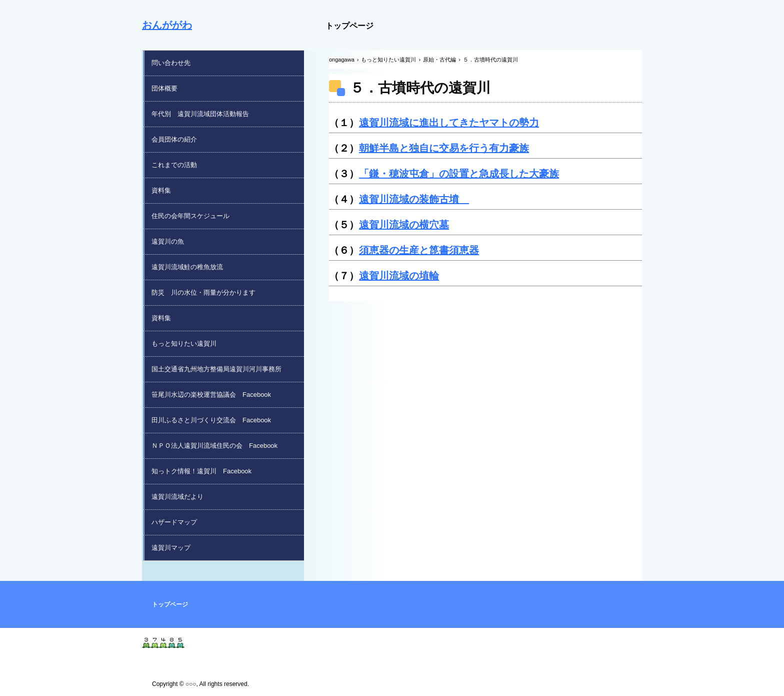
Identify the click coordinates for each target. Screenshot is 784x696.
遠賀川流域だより (177, 497)
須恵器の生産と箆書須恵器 (419, 250)
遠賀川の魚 (168, 241)
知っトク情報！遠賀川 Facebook (201, 471)
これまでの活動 (174, 165)
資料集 (161, 190)
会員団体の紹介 (174, 139)
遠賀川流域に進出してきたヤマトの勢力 (449, 123)
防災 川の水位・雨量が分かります (203, 292)
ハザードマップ (174, 522)
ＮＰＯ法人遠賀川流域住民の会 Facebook (214, 446)
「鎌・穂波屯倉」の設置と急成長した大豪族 (459, 174)
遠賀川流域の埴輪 (399, 276)
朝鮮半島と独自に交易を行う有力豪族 (444, 148)
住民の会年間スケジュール (190, 216)
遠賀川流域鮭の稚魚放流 (187, 267)
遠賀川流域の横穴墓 (404, 225)
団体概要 (164, 88)
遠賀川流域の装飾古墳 (414, 199)
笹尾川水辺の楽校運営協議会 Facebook (211, 395)
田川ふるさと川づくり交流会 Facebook (211, 420)
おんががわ (167, 25)
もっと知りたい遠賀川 (184, 343)
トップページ (349, 26)
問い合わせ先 (171, 63)
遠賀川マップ (171, 548)
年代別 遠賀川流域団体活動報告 (200, 114)
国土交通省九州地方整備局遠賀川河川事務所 (216, 369)
